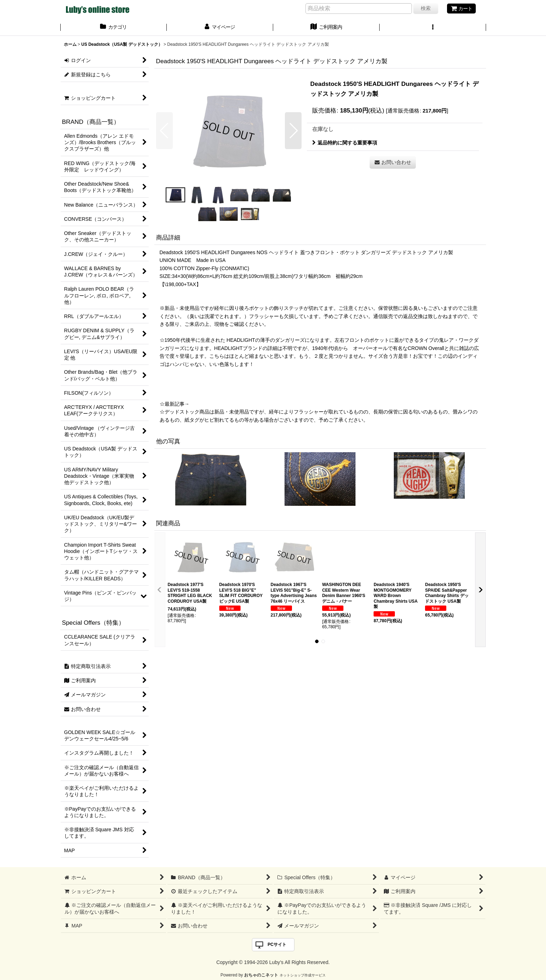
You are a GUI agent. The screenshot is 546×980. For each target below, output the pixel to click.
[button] (433, 28)
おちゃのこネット (261, 975)
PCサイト (277, 945)
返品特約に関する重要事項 (345, 143)
